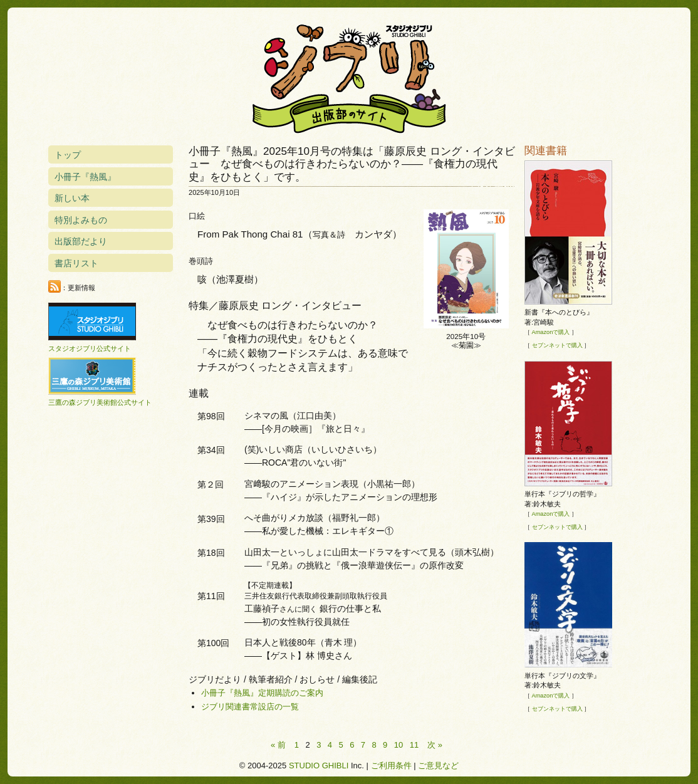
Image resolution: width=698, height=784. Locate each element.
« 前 (278, 745)
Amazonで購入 (551, 332)
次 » (435, 745)
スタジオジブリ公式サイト (90, 348)
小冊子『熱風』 (85, 177)
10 (398, 745)
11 (414, 745)
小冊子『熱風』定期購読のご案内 (262, 693)
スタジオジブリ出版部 (349, 76)
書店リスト (76, 263)
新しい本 (72, 198)
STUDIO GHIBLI (319, 766)
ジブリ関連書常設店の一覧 (250, 707)
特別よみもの (81, 220)
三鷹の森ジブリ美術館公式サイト (100, 402)
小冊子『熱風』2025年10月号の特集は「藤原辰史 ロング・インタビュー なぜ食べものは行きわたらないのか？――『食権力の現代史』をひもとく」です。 (352, 164)
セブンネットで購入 (557, 345)
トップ (68, 155)
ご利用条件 (391, 766)
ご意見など (438, 766)
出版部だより (81, 241)
